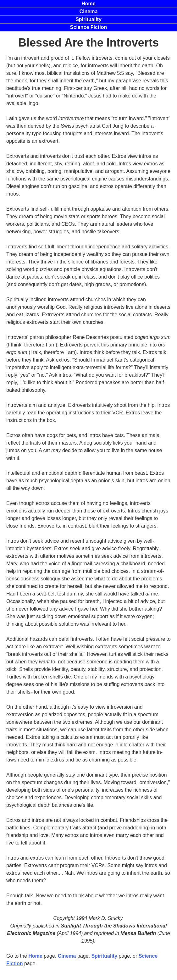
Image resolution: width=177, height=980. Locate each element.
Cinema (67, 956)
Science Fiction (88, 27)
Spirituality (88, 19)
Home (35, 956)
